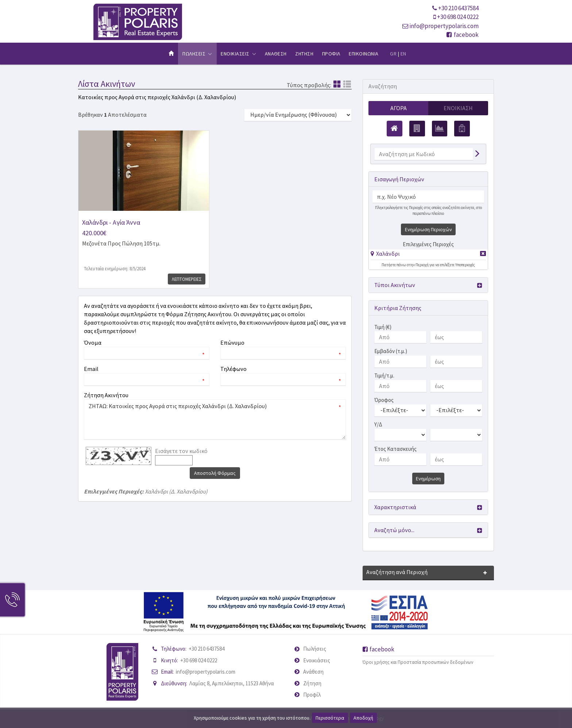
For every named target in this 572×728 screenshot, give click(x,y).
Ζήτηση (312, 683)
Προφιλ (331, 54)
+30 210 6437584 (458, 8)
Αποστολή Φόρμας (215, 473)
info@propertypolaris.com (444, 26)
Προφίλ (312, 695)
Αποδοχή (363, 718)
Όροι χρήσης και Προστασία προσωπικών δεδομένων (418, 662)
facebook (463, 35)
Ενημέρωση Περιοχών (428, 229)
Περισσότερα (330, 718)
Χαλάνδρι (388, 253)
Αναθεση (276, 54)
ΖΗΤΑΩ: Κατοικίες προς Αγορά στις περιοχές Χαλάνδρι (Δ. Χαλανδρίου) (215, 419)
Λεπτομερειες (186, 279)
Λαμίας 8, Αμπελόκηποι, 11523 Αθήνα (232, 683)
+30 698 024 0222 (458, 17)
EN (403, 54)
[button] (385, 253)
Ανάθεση (313, 672)
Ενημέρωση (428, 479)
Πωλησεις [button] (197, 54)
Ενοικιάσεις (317, 660)
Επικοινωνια (364, 54)
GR (393, 54)
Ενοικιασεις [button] (238, 54)
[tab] (428, 255)
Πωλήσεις (315, 649)
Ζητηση (304, 54)
